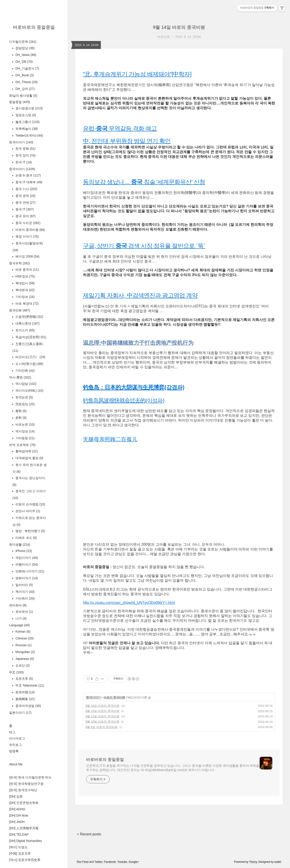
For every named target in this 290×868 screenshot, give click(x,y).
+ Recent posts (89, 834)
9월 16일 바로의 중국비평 (102, 706)
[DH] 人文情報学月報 (24, 828)
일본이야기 (20, 713)
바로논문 (25, 424)
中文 (16, 672)
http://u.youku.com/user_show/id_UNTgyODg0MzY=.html (129, 603)
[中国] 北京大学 (20, 854)
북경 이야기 (27, 236)
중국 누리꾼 (27, 223)
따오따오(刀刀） (30, 357)
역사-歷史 (20, 377)
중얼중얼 (20, 102)
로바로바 (18, 605)
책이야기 (25, 592)
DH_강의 (25, 89)
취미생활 (20, 545)
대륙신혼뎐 (27, 323)
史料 (21, 418)
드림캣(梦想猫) (29, 317)
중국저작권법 (28, 706)
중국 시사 (26, 189)
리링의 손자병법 (30, 504)
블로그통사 (27, 122)
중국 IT (24, 209)
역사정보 (25, 431)
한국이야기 (21, 142)
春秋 (21, 411)
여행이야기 (26, 564)
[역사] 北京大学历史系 (25, 860)
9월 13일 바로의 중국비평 (102, 716)
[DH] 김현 (16, 796)
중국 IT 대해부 (28, 182)
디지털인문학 (23, 42)
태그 (12, 732)
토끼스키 (25, 330)
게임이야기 (26, 558)
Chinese (24, 638)
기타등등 (25, 438)
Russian (23, 645)
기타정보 (25, 297)
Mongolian (25, 652)
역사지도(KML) (29, 391)
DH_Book (24, 75)
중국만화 (20, 310)
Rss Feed (83, 862)
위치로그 (15, 745)
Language (19, 625)
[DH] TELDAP (19, 834)
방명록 (14, 751)
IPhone (23, 551)
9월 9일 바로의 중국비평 (101, 727)
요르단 (22, 665)
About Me (16, 764)
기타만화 (25, 371)
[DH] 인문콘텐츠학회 (24, 803)
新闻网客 (25, 699)
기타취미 (25, 598)
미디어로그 (17, 738)
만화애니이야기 (29, 571)
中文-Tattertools (29, 685)
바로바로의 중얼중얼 (34, 27)
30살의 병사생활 (23, 96)
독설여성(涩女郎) (30, 337)
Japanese (24, 659)
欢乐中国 (25, 692)
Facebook (110, 862)
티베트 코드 (26, 538)
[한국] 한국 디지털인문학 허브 (30, 777)
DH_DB (24, 62)
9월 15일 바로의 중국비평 (102, 711)
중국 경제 (25, 196)
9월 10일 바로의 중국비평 (102, 722)
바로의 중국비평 (30, 230)
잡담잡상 (25, 48)
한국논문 (24, 397)
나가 (21, 618)
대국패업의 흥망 (29, 458)
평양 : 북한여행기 (30, 531)
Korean (22, 632)
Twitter (98, 862)
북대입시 (25, 283)
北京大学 (24, 679)
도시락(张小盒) (29, 364)
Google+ (134, 862)
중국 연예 (25, 203)
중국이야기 (22, 169)
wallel (278, 862)
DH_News (25, 55)
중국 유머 (25, 216)
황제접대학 (26, 451)
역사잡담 (25, 384)
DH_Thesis (26, 82)
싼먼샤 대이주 (27, 511)
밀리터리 (24, 585)
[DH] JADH (17, 822)
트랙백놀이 (26, 129)
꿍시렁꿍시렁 (29, 108)
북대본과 (25, 290)
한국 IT (23, 162)
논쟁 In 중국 (28, 175)
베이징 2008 (27, 256)
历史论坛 (25, 404)
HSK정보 (25, 276)
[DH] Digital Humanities (25, 841)
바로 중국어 (27, 270)
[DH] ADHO (17, 809)
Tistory (253, 862)
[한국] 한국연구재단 (23, 790)
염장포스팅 (25, 115)
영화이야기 (26, 578)
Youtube (122, 862)
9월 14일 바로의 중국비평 (179, 27)
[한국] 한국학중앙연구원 (26, 784)
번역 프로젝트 (22, 445)
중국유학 (20, 263)
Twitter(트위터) (29, 135)
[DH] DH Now (19, 815)
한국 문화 (25, 149)
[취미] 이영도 (18, 847)
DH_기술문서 (27, 68)
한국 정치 (25, 155)
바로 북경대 (27, 304)
